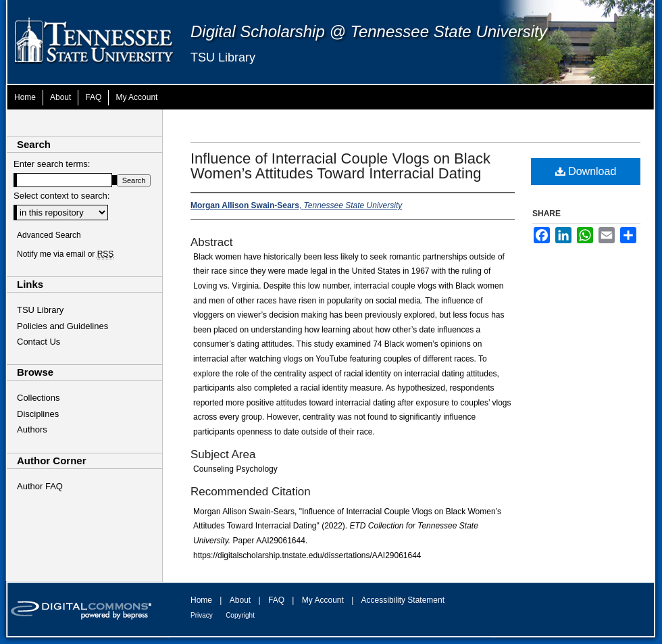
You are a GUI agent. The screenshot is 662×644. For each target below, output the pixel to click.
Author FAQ (40, 486)
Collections (39, 398)
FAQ (276, 600)
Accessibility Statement (403, 600)
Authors (32, 429)
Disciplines (38, 414)
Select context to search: (61, 196)
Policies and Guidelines (62, 326)
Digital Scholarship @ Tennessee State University (369, 31)
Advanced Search (49, 235)
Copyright (240, 615)
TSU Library (223, 57)
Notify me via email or (65, 254)
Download (586, 171)
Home (201, 600)
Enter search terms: (52, 164)
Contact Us (39, 342)
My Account (323, 600)
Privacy (202, 615)
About (240, 600)
